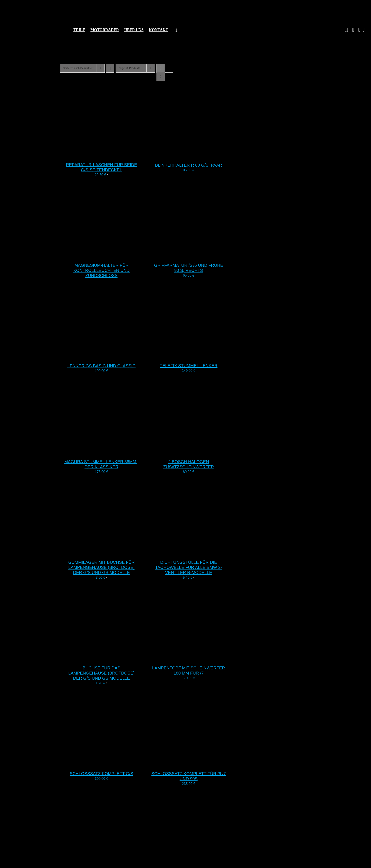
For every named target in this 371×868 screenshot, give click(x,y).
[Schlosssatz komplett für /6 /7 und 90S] (200, 764)
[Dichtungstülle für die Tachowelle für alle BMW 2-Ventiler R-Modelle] (200, 553)
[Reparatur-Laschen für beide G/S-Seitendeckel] (113, 155)
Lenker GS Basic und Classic (102, 366)
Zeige (129, 68)
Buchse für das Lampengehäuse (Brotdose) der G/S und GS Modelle (101, 673)
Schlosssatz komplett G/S (102, 774)
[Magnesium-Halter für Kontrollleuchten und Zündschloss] (113, 256)
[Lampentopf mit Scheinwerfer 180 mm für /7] (200, 658)
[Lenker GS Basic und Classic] (113, 356)
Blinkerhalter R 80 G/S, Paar (189, 165)
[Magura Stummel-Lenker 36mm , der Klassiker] (113, 452)
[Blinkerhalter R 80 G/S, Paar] (200, 156)
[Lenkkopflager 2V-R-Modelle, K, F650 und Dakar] (200, 865)
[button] (344, 30)
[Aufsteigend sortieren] (110, 68)
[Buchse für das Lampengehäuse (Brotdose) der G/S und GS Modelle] (113, 658)
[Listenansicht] (161, 77)
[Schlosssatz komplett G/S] (113, 764)
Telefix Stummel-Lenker (188, 366)
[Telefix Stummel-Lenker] (200, 356)
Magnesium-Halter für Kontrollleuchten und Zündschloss (101, 270)
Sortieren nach (78, 68)
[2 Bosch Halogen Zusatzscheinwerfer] (200, 452)
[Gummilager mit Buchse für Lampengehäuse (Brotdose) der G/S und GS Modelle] (113, 553)
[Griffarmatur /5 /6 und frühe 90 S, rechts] (200, 256)
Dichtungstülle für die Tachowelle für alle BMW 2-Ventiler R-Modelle (189, 567)
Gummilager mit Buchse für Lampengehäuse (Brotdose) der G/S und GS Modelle (102, 567)
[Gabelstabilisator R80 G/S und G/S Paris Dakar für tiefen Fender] (113, 865)
